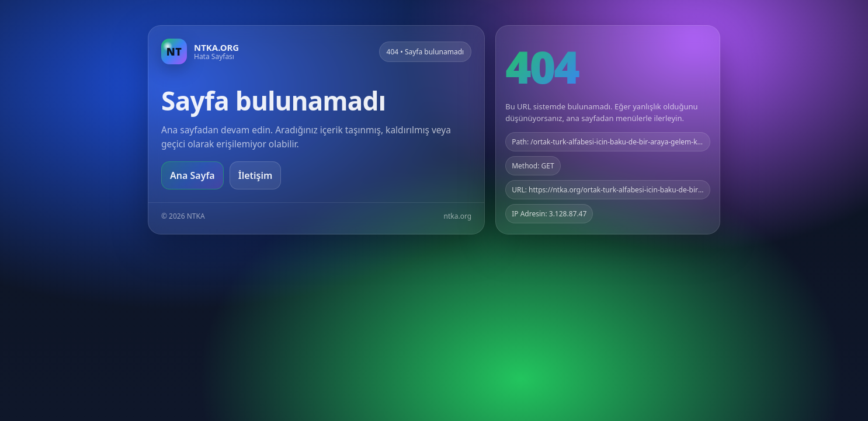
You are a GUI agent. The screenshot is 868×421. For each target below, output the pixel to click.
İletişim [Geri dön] (256, 175)
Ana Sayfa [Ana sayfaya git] (192, 175)
